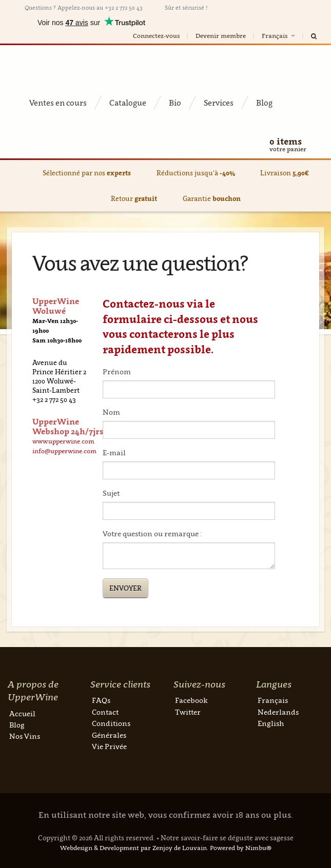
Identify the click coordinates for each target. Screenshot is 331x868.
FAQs (101, 700)
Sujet (111, 493)
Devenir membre (221, 36)
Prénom (117, 371)
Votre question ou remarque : (152, 533)
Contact (105, 712)
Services (219, 103)
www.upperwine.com (63, 441)
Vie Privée (109, 746)
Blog (264, 103)
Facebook (191, 700)
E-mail (114, 452)
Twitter (188, 712)
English (271, 723)
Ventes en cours (58, 103)
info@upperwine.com (64, 451)
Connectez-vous (156, 36)
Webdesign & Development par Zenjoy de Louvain (133, 848)
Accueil (22, 713)
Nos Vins (25, 736)
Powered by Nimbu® (241, 848)
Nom (111, 412)
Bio (175, 103)
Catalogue (128, 103)
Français (279, 36)
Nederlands (278, 712)
